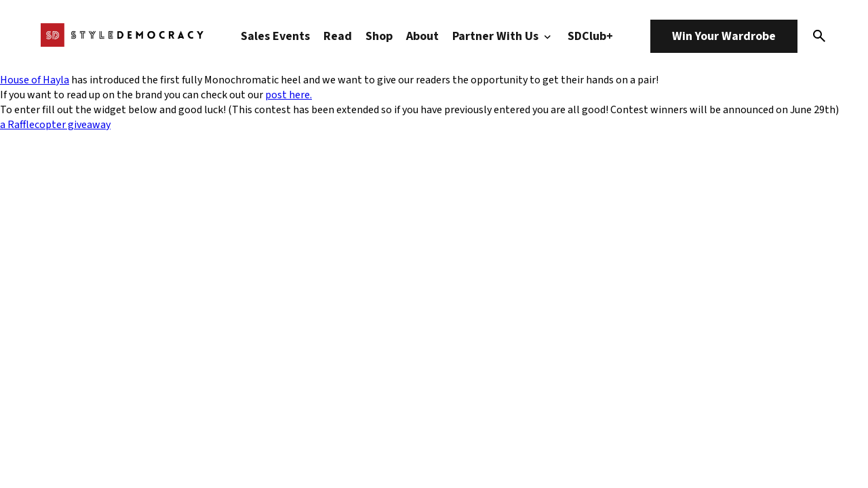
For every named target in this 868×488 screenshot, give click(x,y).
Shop (379, 36)
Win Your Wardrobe (724, 36)
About (422, 36)
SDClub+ (590, 36)
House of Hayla (35, 80)
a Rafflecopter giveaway (55, 125)
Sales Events (275, 36)
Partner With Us (503, 36)
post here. (289, 95)
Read (338, 36)
